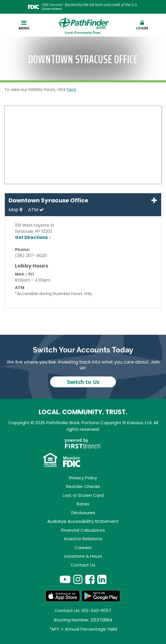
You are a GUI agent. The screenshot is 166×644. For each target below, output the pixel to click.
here (72, 89)
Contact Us (83, 565)
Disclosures (83, 513)
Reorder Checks (83, 486)
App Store (63, 596)
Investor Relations (83, 539)
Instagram (78, 579)
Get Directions (31, 237)
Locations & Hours (83, 556)
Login (142, 25)
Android (101, 596)
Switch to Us (83, 382)
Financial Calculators (83, 530)
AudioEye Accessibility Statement (83, 521)
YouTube (65, 579)
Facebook (90, 579)
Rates (83, 504)
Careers (83, 548)
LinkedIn (102, 579)
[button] (142, 25)
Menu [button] (24, 25)
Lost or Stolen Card (83, 495)
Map (15, 210)
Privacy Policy (83, 478)
